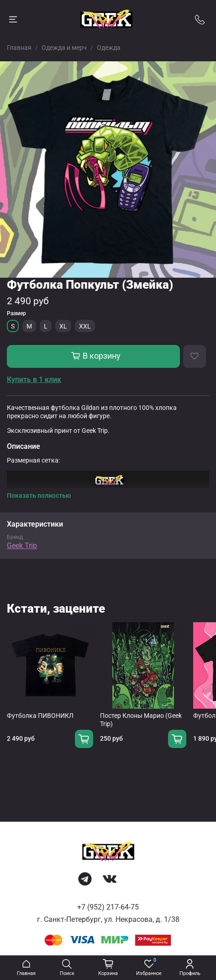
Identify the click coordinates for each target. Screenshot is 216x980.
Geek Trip (22, 546)
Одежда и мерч (64, 48)
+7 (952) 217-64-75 (108, 907)
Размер (16, 313)
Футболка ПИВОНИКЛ (40, 716)
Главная (19, 48)
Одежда (109, 48)
